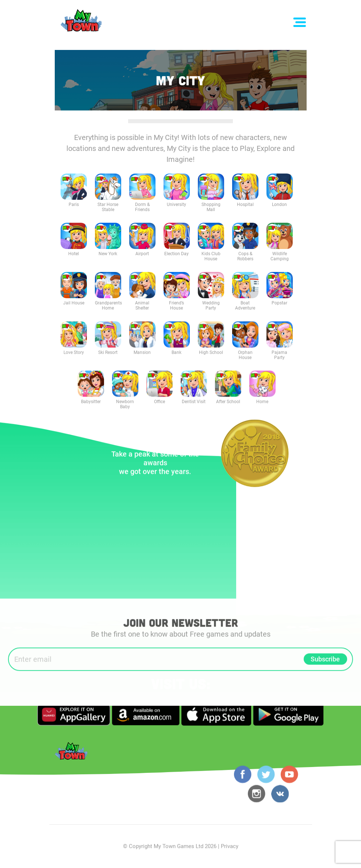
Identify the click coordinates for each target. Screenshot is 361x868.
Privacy (230, 848)
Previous (206, 447)
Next (303, 447)
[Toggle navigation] (300, 22)
